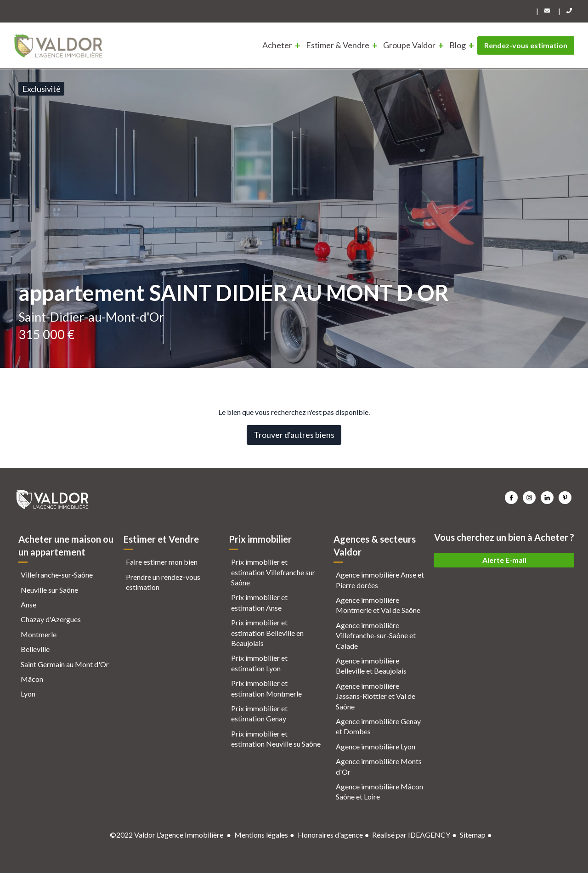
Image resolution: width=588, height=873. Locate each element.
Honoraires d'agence (330, 835)
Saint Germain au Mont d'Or (65, 664)
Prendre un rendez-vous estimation (163, 582)
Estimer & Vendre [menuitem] (338, 45)
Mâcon (32, 679)
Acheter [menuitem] (277, 45)
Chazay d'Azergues (51, 619)
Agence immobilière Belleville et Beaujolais (371, 666)
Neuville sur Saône (49, 590)
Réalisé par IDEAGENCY (411, 835)
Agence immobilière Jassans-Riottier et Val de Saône (376, 696)
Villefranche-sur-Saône (57, 575)
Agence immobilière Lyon (376, 746)
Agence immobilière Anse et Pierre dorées (380, 580)
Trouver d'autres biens (294, 435)
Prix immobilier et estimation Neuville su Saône (276, 739)
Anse (28, 604)
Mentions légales (261, 835)
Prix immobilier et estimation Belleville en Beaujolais (267, 633)
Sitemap (473, 835)
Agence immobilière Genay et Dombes (378, 726)
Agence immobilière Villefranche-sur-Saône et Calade (376, 635)
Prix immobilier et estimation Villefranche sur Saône (273, 572)
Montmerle (39, 634)
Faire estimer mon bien (162, 562)
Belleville (35, 649)
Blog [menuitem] (458, 45)
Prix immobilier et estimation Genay (259, 713)
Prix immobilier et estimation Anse (259, 602)
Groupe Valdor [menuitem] (409, 45)
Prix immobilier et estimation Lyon (259, 663)
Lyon (28, 694)
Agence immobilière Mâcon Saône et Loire (379, 791)
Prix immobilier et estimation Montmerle (266, 688)
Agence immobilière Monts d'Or (379, 766)
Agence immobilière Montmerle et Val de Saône (378, 605)
